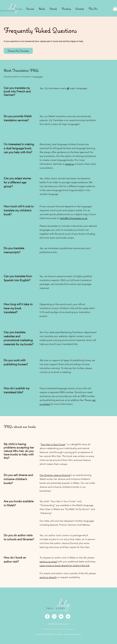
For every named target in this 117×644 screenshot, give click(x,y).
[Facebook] (47, 616)
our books (38, 77)
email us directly (48, 577)
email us (70, 164)
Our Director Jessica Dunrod (55, 475)
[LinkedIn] (68, 616)
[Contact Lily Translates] (18, 51)
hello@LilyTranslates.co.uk (74, 218)
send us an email (48, 562)
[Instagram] (54, 616)
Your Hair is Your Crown (53, 444)
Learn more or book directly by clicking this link (65, 565)
